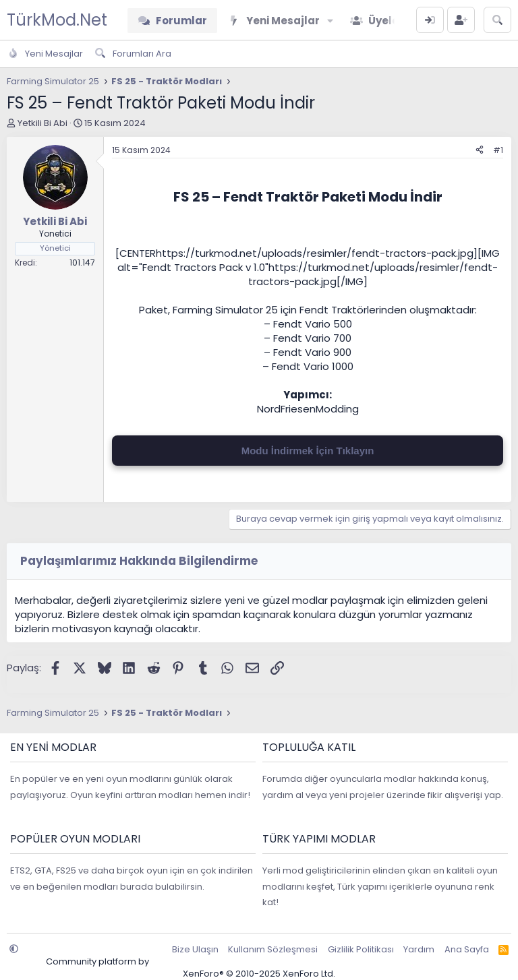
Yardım (419, 949)
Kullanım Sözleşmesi (273, 949)
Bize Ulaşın (195, 949)
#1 (498, 150)
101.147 (82, 263)
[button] (330, 21)
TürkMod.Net (57, 20)
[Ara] (497, 20)
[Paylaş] (480, 151)
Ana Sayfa (467, 949)
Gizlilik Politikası (361, 949)
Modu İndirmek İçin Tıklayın (308, 451)
